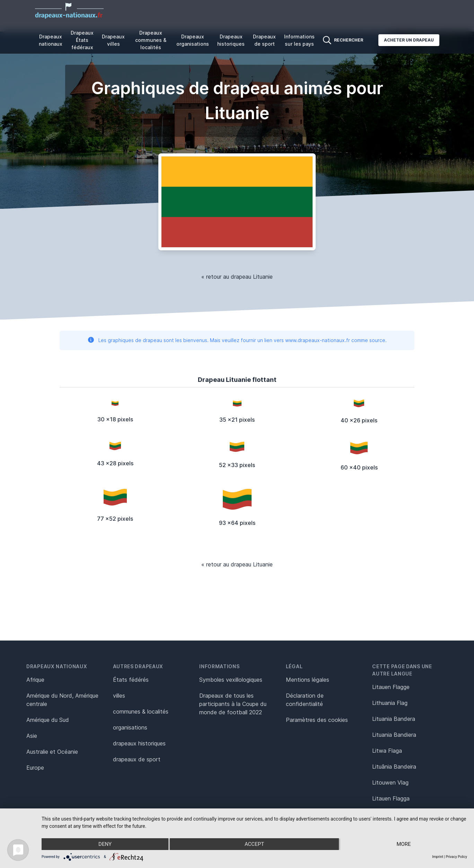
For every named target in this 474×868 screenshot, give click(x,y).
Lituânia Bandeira (394, 767)
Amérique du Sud (48, 720)
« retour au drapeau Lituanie (237, 277)
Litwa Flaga (387, 751)
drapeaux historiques (139, 743)
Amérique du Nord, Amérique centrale (62, 700)
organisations (130, 727)
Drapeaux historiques (231, 40)
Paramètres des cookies (317, 720)
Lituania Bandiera (394, 735)
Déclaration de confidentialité (305, 700)
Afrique (35, 680)
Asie (32, 736)
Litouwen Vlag (390, 782)
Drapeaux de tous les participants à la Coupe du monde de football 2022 (233, 704)
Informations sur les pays (299, 40)
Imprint (438, 857)
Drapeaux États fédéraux (82, 40)
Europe (35, 768)
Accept (254, 844)
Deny (105, 844)
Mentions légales (308, 680)
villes (119, 696)
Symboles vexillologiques (231, 680)
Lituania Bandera (394, 719)
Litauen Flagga (391, 798)
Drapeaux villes (113, 40)
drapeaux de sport (137, 759)
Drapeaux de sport (264, 40)
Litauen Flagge (391, 687)
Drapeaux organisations (193, 40)
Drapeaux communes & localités (151, 40)
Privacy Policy (456, 857)
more (403, 844)
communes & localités (141, 712)
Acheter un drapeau (409, 40)
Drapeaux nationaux (51, 40)
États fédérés (131, 680)
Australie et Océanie (52, 752)
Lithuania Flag (390, 703)
